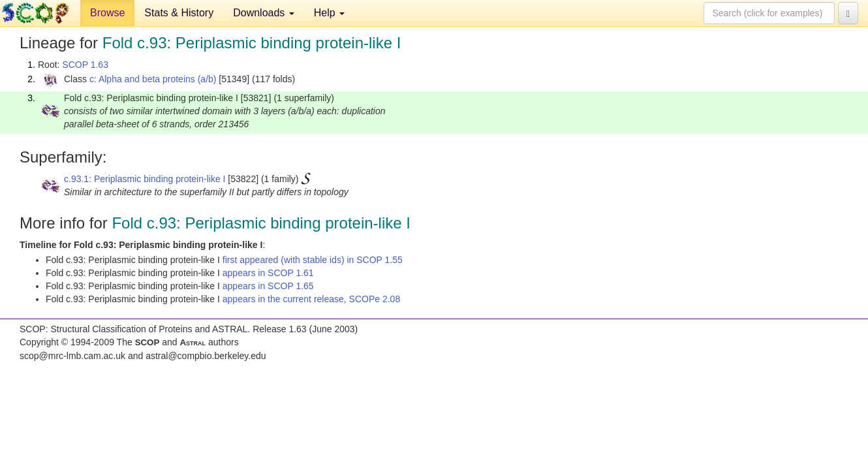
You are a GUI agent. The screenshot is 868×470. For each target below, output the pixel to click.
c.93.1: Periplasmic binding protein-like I (145, 179)
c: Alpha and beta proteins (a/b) (153, 79)
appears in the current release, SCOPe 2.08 (311, 299)
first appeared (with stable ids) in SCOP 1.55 (313, 260)
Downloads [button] (264, 13)
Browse (107, 13)
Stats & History (179, 13)
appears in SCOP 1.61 (268, 273)
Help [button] (329, 13)
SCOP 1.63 (85, 65)
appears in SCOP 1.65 (268, 286)
